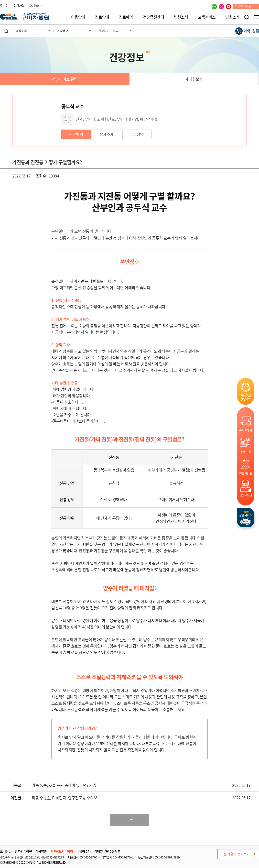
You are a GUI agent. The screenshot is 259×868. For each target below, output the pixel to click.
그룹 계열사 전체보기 (238, 854)
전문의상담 (246, 495)
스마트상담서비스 (246, 518)
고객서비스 (207, 17)
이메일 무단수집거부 (107, 851)
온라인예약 (246, 430)
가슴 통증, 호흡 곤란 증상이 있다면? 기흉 (64, 785)
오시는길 (6, 851)
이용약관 (41, 851)
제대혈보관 (194, 79)
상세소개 (107, 134)
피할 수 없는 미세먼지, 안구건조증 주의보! (65, 798)
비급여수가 (84, 851)
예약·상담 (252, 31)
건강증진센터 (154, 17)
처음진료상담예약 (246, 397)
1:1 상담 (137, 134)
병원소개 (232, 17)
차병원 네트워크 (244, 6)
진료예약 (126, 17)
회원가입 (19, 6)
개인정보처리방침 (62, 851)
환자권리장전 (23, 851)
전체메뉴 (257, 17)
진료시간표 (246, 473)
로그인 (4, 6)
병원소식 (181, 17)
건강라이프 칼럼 (65, 79)
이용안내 (78, 17)
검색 (247, 17)
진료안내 (102, 17)
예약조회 (246, 452)
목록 (130, 820)
